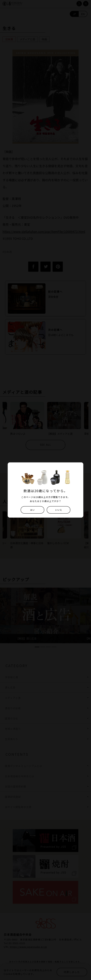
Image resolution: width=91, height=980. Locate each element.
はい (32, 510)
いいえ (59, 510)
